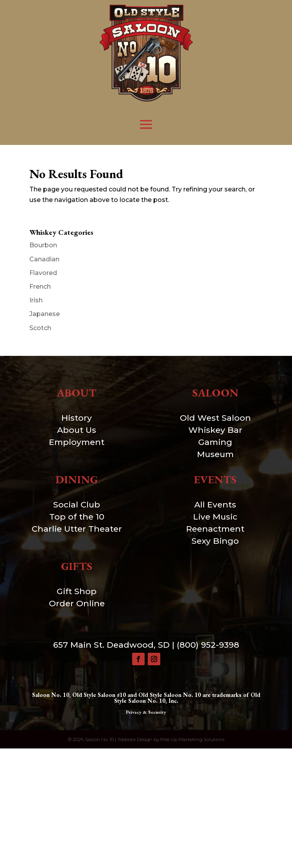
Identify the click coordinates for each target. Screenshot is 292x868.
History (77, 418)
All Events (215, 505)
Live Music (215, 517)
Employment (77, 442)
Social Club (77, 505)
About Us (77, 430)
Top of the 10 (77, 517)
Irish (36, 300)
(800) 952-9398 (208, 645)
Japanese (45, 314)
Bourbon (43, 245)
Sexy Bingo (215, 541)
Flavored (43, 273)
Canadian (44, 259)
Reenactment (215, 529)
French (40, 287)
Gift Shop (77, 591)
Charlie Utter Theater (77, 529)
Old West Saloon (215, 418)
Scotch (40, 328)
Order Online (77, 603)
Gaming (215, 442)
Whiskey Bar (215, 430)
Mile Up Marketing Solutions (192, 739)
